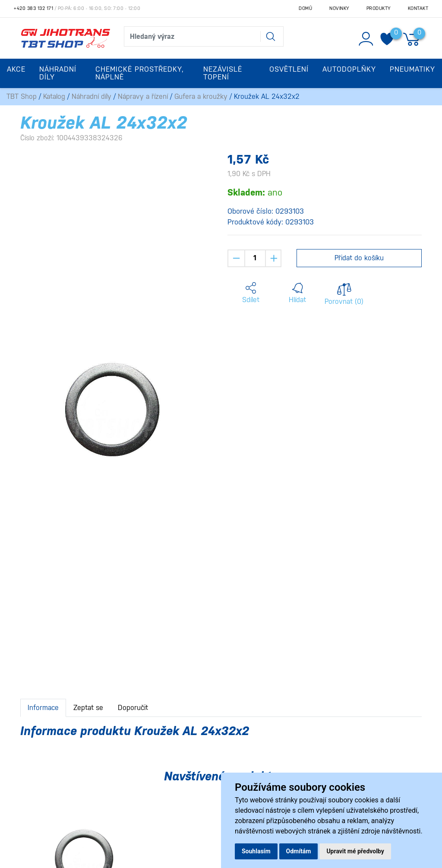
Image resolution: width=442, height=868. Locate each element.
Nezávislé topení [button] (223, 73)
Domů (305, 8)
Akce (16, 69)
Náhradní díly (92, 96)
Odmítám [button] (299, 851)
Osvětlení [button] (289, 69)
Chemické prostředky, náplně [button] (140, 73)
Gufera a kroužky (201, 96)
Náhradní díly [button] (58, 73)
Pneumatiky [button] (412, 69)
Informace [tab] (43, 708)
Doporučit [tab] (133, 708)
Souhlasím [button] (256, 851)
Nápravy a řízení (143, 96)
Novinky (339, 8)
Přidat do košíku (359, 258)
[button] (251, 293)
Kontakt (418, 8)
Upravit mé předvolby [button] (355, 851)
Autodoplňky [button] (349, 69)
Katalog (54, 96)
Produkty (379, 8)
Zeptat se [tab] (88, 708)
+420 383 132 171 (33, 8)
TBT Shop (22, 96)
